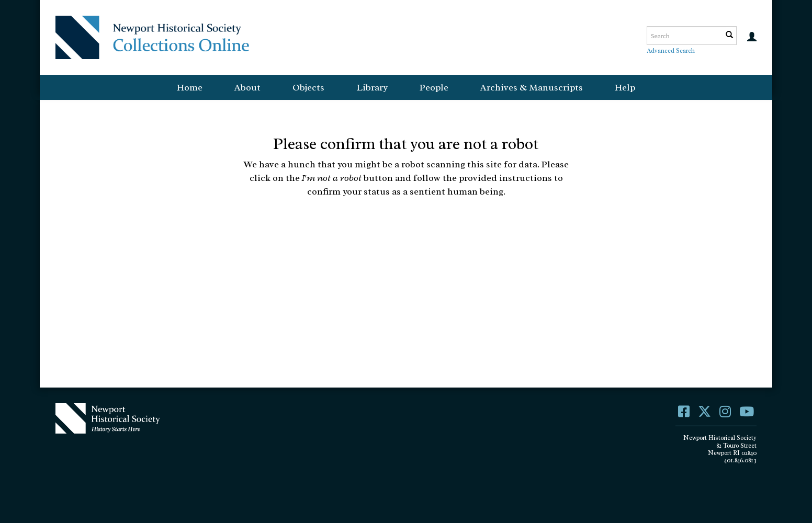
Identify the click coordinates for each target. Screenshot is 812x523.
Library (372, 87)
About (247, 87)
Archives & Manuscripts (532, 87)
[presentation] (397, 231)
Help (625, 87)
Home (190, 87)
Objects (308, 87)
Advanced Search (671, 51)
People (434, 87)
